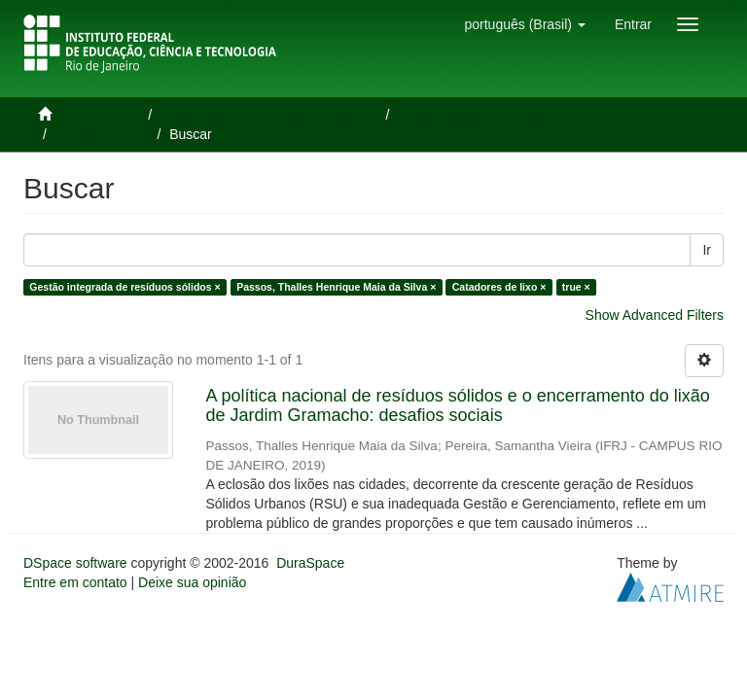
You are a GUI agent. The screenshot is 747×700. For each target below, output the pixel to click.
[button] (524, 24)
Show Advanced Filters (655, 315)
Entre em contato (75, 582)
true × (576, 287)
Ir (707, 250)
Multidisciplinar (104, 134)
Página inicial (100, 115)
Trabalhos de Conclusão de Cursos (271, 115)
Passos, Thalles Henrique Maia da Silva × (336, 287)
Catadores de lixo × (499, 287)
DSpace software (75, 563)
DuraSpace (310, 563)
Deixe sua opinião (192, 582)
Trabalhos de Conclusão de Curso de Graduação (550, 115)
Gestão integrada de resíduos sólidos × (124, 287)
